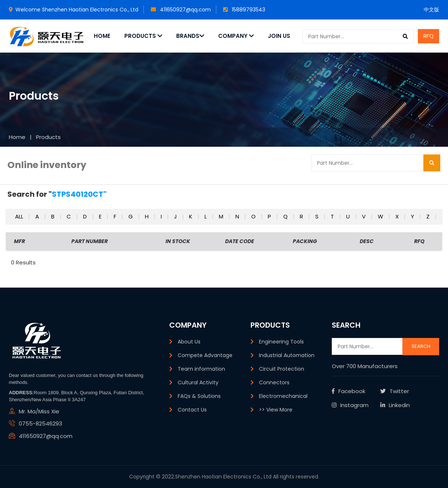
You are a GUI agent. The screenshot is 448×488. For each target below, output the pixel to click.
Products (143, 36)
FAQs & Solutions (199, 396)
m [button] (222, 216)
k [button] (191, 216)
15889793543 (244, 10)
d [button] (86, 216)
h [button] (147, 216)
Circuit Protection (282, 369)
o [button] (254, 216)
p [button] (270, 216)
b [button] (54, 216)
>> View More (276, 410)
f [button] (116, 216)
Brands (190, 36)
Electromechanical (283, 396)
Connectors (274, 382)
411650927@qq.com (181, 10)
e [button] (101, 216)
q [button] (286, 216)
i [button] (162, 216)
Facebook (349, 391)
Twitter (395, 391)
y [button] (413, 216)
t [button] (333, 216)
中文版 (431, 10)
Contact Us (192, 410)
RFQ (429, 36)
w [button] (381, 216)
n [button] (238, 216)
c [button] (70, 216)
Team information (201, 369)
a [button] (38, 216)
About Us (189, 342)
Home (102, 36)
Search (421, 346)
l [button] (206, 216)
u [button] (349, 216)
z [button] (429, 216)
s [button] (318, 216)
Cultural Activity (198, 382)
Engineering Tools (281, 342)
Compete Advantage (205, 355)
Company (236, 36)
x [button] (398, 216)
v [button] (365, 216)
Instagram (350, 405)
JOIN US (279, 36)
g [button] (131, 216)
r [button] (302, 216)
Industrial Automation (287, 355)
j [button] (176, 216)
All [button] (20, 216)
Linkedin (395, 405)
